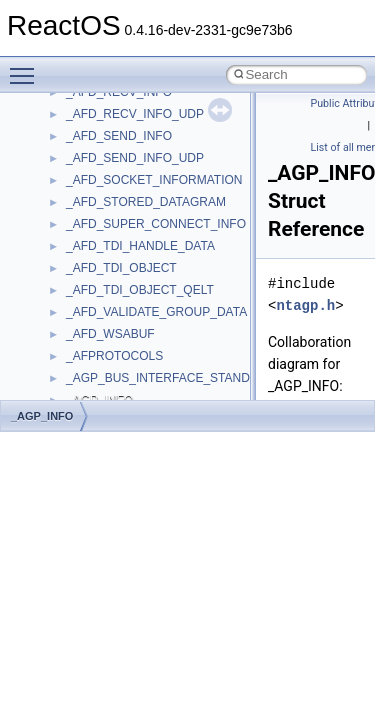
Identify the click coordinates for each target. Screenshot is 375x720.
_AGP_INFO (42, 416)
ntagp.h (305, 305)
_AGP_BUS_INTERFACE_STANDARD (170, 378)
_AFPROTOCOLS (114, 356)
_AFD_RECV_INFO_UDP (135, 114)
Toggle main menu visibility (27, 67)
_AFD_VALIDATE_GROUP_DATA (156, 312)
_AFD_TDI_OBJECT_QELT (140, 290)
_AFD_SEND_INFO (119, 136)
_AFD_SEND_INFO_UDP (135, 158)
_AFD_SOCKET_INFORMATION (154, 180)
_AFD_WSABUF (110, 334)
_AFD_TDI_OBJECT (121, 268)
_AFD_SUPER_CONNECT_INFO (156, 224)
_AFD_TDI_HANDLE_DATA (140, 246)
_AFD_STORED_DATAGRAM (146, 202)
